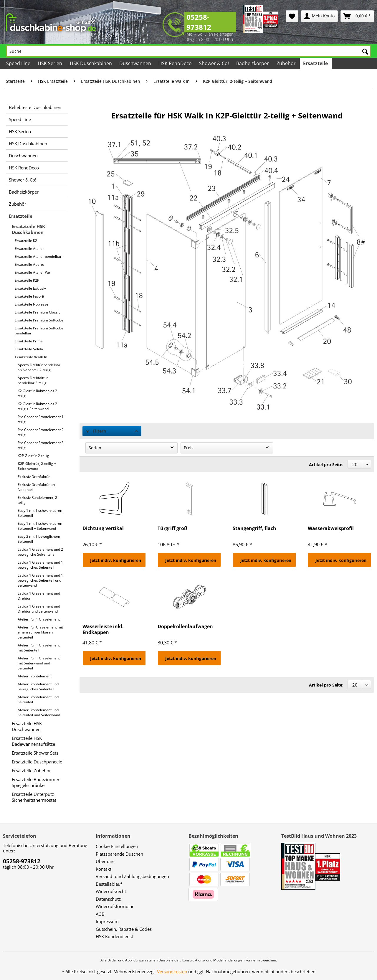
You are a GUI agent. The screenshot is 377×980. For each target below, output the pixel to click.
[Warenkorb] (357, 16)
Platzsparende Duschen (119, 854)
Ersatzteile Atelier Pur (33, 272)
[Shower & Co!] (214, 63)
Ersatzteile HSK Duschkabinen (28, 229)
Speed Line (20, 119)
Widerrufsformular (115, 906)
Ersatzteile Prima (29, 341)
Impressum (107, 921)
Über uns (105, 861)
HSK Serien (20, 131)
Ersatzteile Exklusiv (30, 288)
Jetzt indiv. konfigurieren (116, 560)
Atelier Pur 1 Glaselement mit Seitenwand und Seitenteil (39, 663)
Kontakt (104, 869)
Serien (95, 448)
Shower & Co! (23, 180)
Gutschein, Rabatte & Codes (124, 929)
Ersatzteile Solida (29, 349)
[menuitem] (292, 16)
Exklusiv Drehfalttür (34, 477)
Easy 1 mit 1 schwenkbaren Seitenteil (40, 513)
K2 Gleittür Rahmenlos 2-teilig (38, 393)
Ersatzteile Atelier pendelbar (38, 256)
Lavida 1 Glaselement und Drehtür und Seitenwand (39, 609)
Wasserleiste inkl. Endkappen (103, 629)
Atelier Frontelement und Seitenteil (38, 699)
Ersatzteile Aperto (29, 264)
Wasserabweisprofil (331, 528)
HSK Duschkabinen (28, 143)
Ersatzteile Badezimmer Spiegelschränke (36, 782)
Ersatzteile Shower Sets (35, 753)
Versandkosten (172, 971)
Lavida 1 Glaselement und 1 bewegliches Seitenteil (40, 565)
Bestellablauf (109, 884)
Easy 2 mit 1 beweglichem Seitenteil (39, 539)
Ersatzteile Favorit (29, 296)
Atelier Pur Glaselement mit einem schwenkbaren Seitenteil (40, 632)
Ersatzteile (21, 216)
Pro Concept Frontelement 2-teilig (41, 432)
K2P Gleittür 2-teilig (33, 456)
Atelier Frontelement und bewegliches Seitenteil (38, 687)
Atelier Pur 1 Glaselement (39, 619)
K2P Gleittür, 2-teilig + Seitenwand (37, 466)
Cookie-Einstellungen (117, 846)
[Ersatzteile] (316, 63)
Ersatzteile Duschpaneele (37, 762)
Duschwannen (23, 156)
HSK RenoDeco (24, 168)
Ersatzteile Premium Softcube (39, 320)
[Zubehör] (286, 63)
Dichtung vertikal (103, 528)
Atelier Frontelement (35, 676)
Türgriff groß (172, 528)
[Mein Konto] (319, 16)
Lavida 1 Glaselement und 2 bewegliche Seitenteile (40, 552)
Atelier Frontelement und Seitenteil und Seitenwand (39, 712)
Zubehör (18, 204)
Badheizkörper (24, 192)
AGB (100, 914)
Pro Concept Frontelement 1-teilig (41, 419)
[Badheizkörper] (253, 63)
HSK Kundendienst (114, 936)
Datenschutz (108, 899)
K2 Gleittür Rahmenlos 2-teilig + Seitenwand (38, 406)
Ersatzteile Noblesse (32, 304)
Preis (189, 448)
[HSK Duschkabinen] (91, 63)
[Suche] (188, 51)
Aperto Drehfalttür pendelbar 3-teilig (33, 380)
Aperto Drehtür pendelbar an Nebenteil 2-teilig (39, 367)
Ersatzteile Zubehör (31, 771)
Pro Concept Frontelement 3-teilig (41, 445)
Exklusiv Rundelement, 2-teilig (38, 500)
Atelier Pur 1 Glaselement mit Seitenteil (39, 648)
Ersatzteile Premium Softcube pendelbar (39, 331)
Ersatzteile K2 (26, 241)
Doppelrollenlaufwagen (185, 627)
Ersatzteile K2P (27, 280)
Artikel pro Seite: (326, 465)
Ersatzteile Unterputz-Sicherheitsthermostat (34, 797)
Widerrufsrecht (111, 891)
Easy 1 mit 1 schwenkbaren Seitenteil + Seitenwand (40, 526)
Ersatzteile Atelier (29, 249)
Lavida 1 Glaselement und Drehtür (39, 596)
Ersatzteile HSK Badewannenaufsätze (33, 741)
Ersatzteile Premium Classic (38, 312)
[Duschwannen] (136, 63)
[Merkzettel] (292, 16)
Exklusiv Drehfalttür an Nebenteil (36, 487)
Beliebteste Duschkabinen (35, 107)
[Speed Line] (19, 63)
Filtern (96, 431)
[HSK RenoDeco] (176, 63)
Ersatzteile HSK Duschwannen (27, 726)
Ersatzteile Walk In (31, 357)
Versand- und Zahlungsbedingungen (132, 876)
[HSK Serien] (50, 63)
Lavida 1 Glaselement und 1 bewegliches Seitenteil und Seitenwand (40, 580)
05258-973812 (199, 22)
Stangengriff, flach (254, 528)
